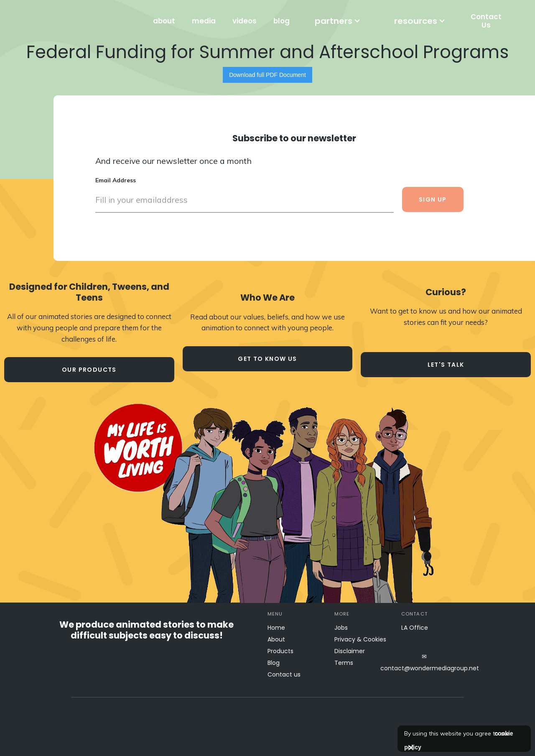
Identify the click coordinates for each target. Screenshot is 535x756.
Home (276, 628)
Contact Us (486, 21)
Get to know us (267, 359)
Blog (274, 663)
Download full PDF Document (267, 75)
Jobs (341, 628)
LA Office (415, 628)
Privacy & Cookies (360, 639)
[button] (338, 21)
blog (282, 21)
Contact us (284, 674)
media (204, 21)
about (164, 21)
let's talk (446, 365)
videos (245, 21)
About (276, 639)
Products (280, 651)
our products (89, 370)
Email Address (116, 180)
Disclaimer (350, 651)
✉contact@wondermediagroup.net (424, 662)
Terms (344, 663)
